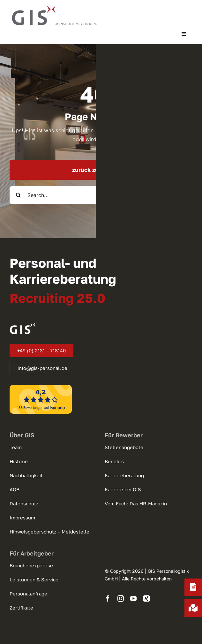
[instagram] (121, 599)
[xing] (146, 599)
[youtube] (133, 599)
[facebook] (108, 599)
